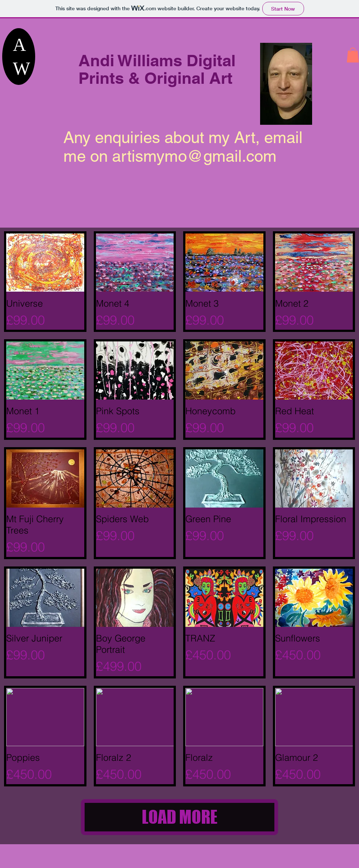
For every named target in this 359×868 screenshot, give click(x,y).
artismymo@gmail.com (194, 156)
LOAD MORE (180, 817)
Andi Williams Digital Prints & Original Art (157, 69)
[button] (353, 55)
